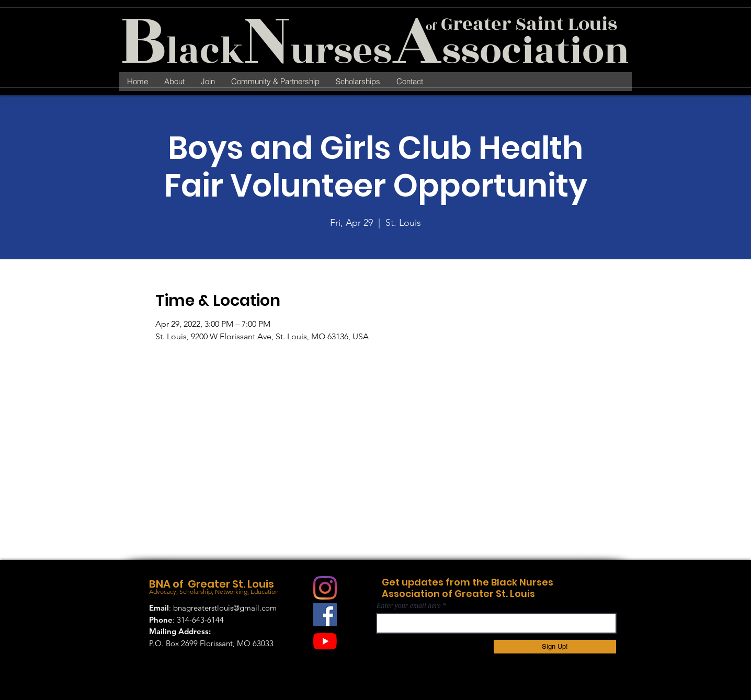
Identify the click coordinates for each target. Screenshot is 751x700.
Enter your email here (409, 606)
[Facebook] (325, 615)
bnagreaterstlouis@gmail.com (225, 608)
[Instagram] (325, 588)
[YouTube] (325, 641)
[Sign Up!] (555, 647)
